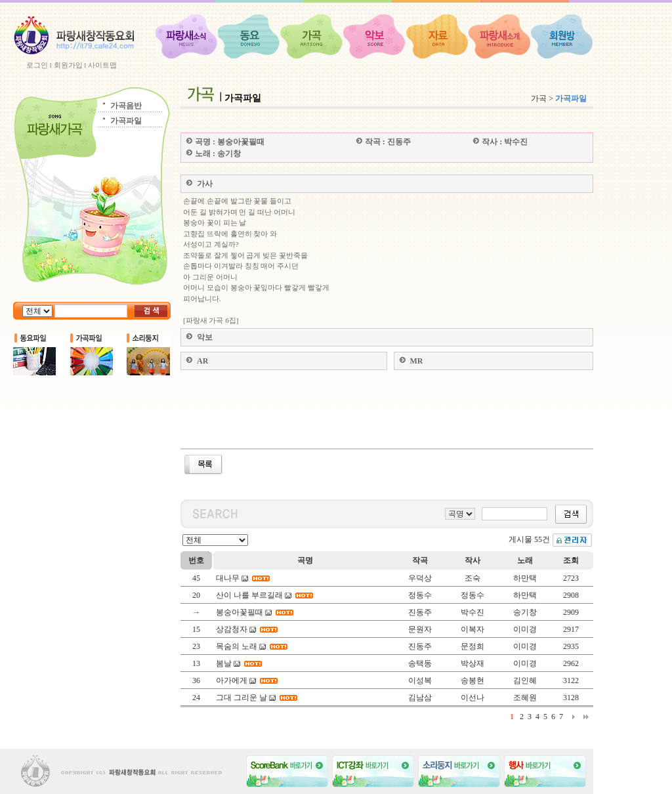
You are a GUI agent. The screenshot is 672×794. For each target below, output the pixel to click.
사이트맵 (102, 65)
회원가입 (68, 65)
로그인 (37, 65)
